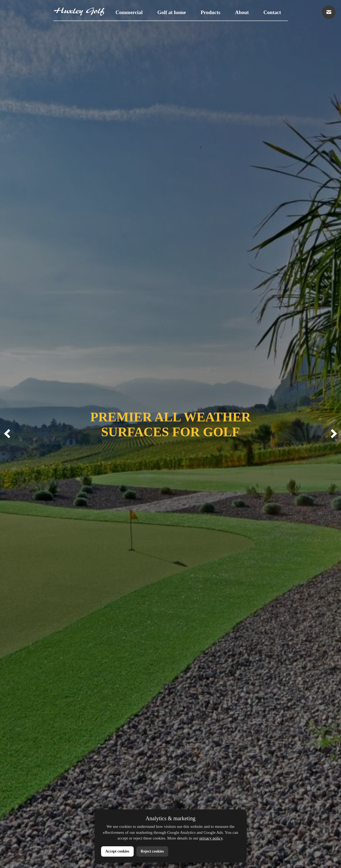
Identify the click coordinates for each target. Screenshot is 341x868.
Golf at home (172, 12)
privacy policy (211, 838)
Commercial (129, 12)
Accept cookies (117, 851)
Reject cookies (152, 851)
